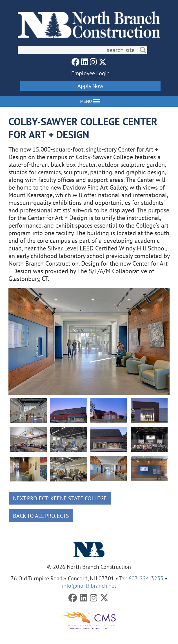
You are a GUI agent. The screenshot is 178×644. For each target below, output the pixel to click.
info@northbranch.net (89, 586)
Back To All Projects (41, 516)
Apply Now (90, 86)
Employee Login (90, 73)
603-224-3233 (146, 578)
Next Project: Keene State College (60, 498)
